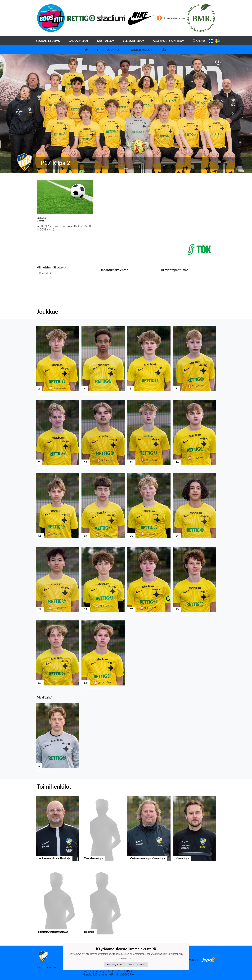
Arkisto (199, 41)
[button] (19, 114)
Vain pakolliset (137, 964)
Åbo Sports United (168, 41)
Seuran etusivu (48, 41)
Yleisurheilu (133, 41)
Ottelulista (45, 286)
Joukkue (114, 50)
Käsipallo (105, 41)
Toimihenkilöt (141, 50)
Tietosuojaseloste (48, 967)
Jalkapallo (79, 41)
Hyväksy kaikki (115, 964)
